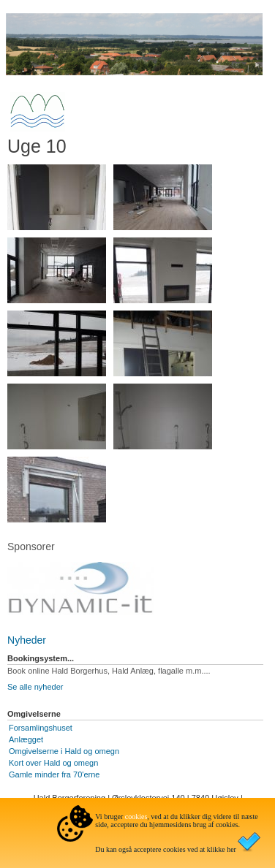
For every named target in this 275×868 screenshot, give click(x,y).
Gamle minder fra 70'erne (54, 774)
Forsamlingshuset (41, 728)
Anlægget (26, 739)
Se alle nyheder (35, 687)
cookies (136, 816)
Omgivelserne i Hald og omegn (64, 751)
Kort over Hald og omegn (53, 763)
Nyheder (27, 640)
